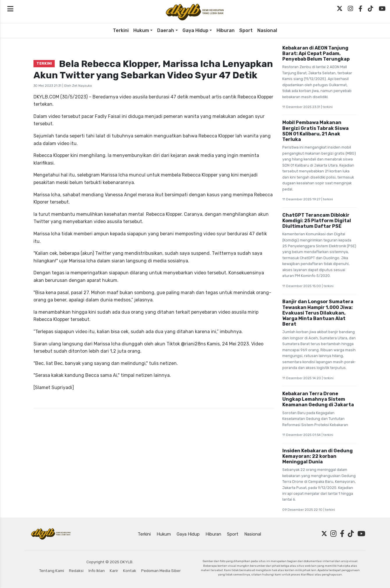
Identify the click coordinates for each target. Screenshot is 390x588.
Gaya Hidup (188, 534)
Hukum (164, 534)
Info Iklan (97, 571)
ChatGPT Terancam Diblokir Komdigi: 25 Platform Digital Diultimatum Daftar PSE (317, 221)
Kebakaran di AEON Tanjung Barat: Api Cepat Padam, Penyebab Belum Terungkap (316, 53)
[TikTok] (370, 9)
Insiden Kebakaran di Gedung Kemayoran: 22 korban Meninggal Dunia (318, 456)
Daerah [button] (166, 30)
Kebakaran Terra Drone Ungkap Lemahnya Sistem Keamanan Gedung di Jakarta (318, 399)
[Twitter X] (340, 9)
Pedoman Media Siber (161, 571)
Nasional (267, 30)
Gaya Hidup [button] (195, 30)
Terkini (121, 30)
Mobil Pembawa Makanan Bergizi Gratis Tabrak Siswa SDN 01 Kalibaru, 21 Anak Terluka (315, 131)
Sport (246, 30)
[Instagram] (350, 9)
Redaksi (76, 571)
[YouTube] (382, 9)
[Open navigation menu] (10, 9)
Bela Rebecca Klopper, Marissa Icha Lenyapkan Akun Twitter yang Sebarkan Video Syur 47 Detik (153, 69)
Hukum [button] (141, 30)
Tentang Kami (52, 571)
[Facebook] (360, 9)
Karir (114, 571)
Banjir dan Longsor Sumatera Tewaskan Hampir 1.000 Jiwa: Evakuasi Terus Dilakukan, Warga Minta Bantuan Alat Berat (318, 313)
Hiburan (226, 30)
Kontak (130, 571)
